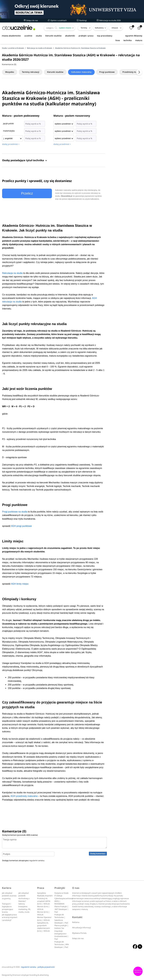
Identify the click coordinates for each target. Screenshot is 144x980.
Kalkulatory (99, 28)
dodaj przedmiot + (11, 144)
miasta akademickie (11, 36)
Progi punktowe (109, 72)
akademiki (70, 36)
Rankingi (82, 20)
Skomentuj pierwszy (138, 971)
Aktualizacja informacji (81, 928)
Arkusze (115, 28)
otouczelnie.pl (8, 967)
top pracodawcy (105, 36)
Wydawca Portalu (79, 933)
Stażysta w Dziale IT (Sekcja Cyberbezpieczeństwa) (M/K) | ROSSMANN (64, 898)
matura (139, 40)
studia (39, 36)
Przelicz (27, 193)
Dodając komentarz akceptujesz (23, 860)
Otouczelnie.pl (66, 196)
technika (128, 40)
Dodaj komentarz (98, 854)
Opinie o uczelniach (57, 20)
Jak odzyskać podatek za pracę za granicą (9, 896)
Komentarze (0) (9, 64)
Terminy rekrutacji (31, 72)
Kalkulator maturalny (83, 72)
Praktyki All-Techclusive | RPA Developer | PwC (62, 945)
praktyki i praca (86, 36)
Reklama (76, 922)
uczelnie (28, 36)
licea (118, 40)
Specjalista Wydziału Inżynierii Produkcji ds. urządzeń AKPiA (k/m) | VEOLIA (45, 898)
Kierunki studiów (57, 72)
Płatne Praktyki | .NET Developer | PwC (61, 909)
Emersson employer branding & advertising (31, 975)
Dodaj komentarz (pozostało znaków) (20, 835)
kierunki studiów (53, 36)
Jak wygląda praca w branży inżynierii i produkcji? (10, 917)
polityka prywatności (46, 967)
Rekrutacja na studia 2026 (109, 20)
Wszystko (10, 72)
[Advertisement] (127, 135)
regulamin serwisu (37, 860)
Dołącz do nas (31, 20)
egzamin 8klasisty (134, 36)
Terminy (84, 28)
